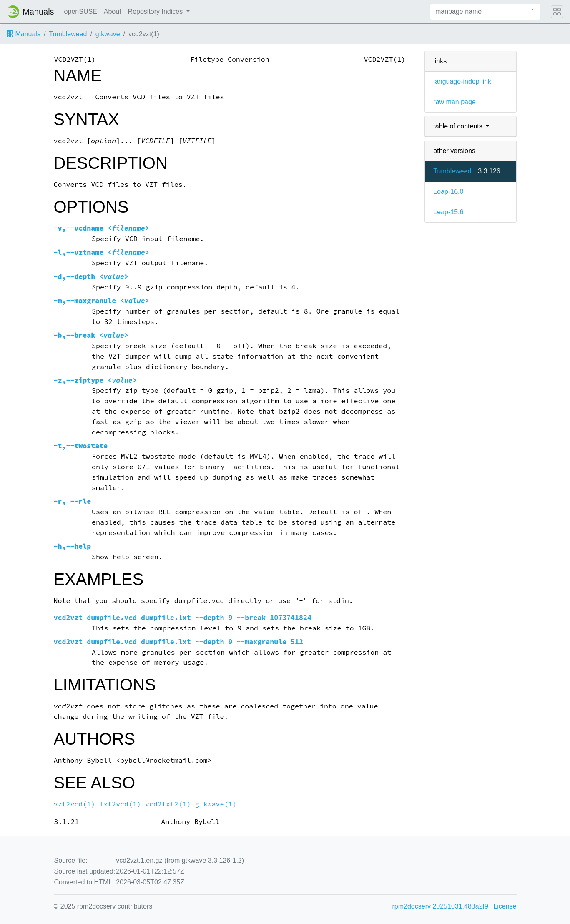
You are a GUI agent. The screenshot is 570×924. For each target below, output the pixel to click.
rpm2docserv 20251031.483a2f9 (440, 906)
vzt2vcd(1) (75, 804)
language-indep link (462, 82)
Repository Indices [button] (156, 11)
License (505, 906)
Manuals (24, 34)
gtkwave (108, 34)
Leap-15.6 (448, 212)
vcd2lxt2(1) (168, 804)
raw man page (454, 102)
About (113, 11)
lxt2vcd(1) (120, 804)
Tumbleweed (68, 34)
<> (102, 228)
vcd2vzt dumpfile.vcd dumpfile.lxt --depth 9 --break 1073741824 (183, 618)
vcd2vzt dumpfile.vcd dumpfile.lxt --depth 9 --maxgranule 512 (179, 642)
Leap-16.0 (448, 192)
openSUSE (81, 11)
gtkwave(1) (216, 804)
